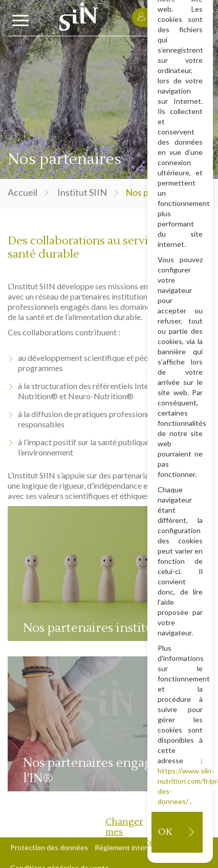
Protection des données (49, 847)
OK (165, 832)
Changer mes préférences (128, 832)
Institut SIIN (82, 192)
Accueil (23, 192)
